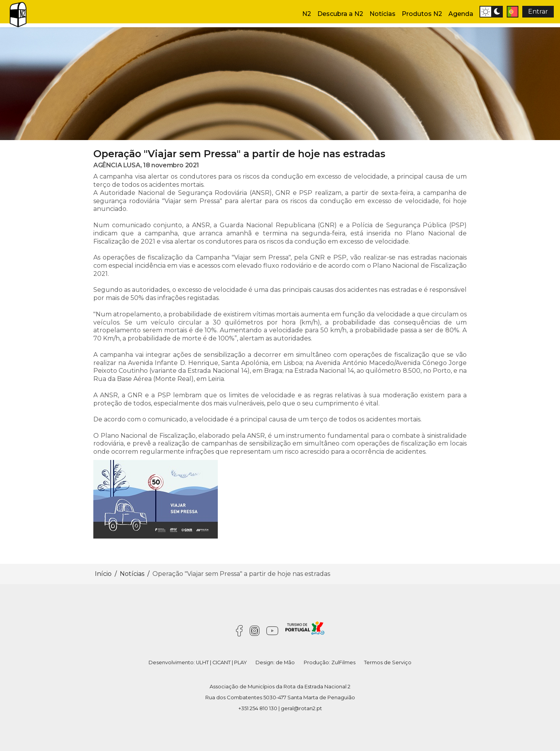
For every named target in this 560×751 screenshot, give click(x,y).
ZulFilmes (343, 662)
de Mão (285, 662)
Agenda (461, 14)
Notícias (382, 14)
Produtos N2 (422, 14)
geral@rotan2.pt (301, 708)
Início (103, 574)
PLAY (241, 662)
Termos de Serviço (388, 662)
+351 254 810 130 (258, 708)
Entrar (538, 11)
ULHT (202, 662)
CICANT (221, 662)
